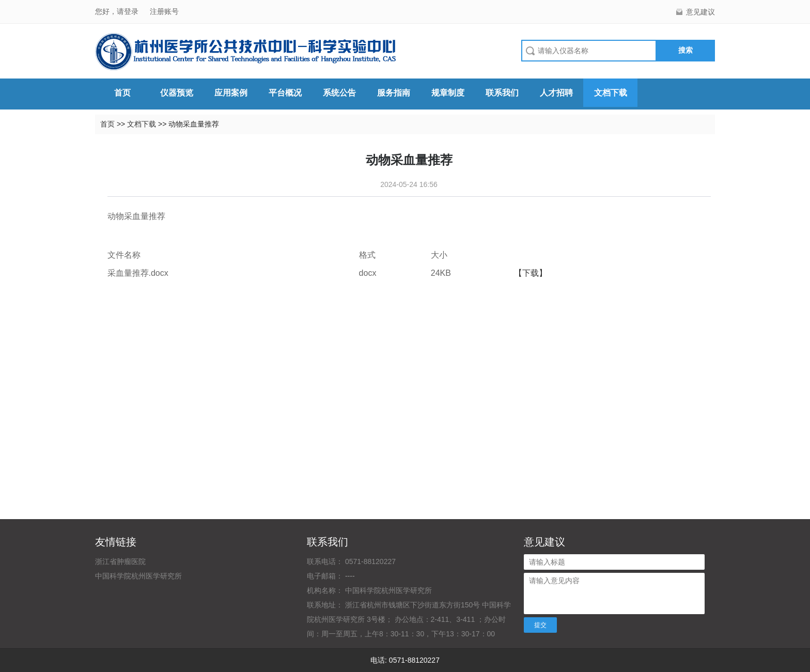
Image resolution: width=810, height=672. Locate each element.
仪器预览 (177, 93)
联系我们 (502, 93)
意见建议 (700, 12)
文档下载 (611, 93)
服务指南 (394, 93)
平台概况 (285, 93)
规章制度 (448, 93)
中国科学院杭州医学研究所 (138, 576)
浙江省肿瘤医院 (120, 561)
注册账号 (164, 11)
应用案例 (231, 93)
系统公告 (339, 93)
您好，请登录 (118, 11)
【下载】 (531, 273)
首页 (122, 93)
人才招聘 (556, 93)
